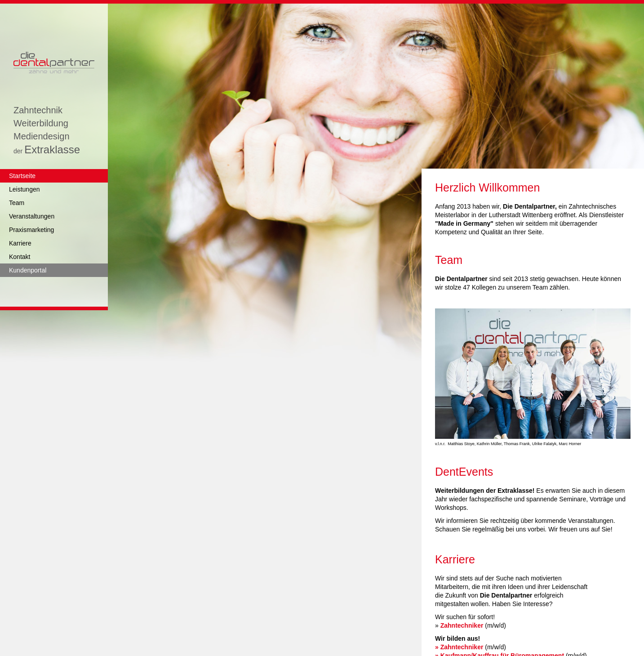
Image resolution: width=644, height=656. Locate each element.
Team (17, 203)
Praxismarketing (31, 230)
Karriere (20, 243)
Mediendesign (42, 136)
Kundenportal (28, 270)
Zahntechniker (462, 625)
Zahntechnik (38, 110)
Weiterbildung (41, 123)
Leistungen (24, 189)
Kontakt (20, 257)
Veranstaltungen (32, 216)
